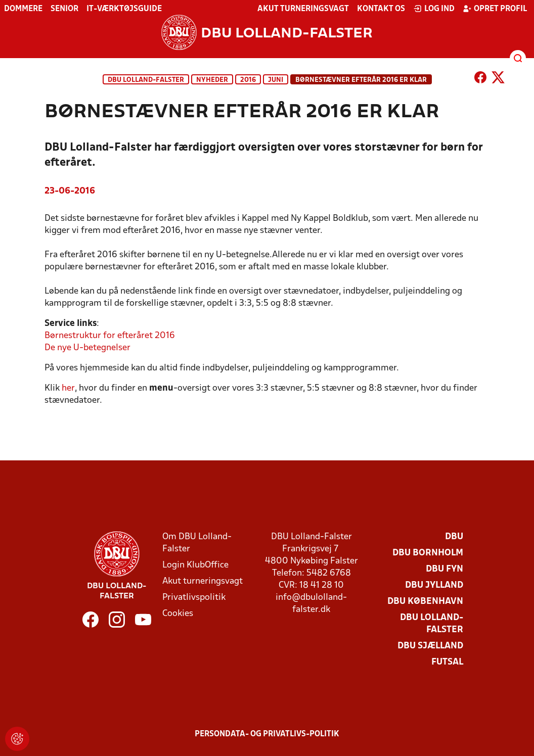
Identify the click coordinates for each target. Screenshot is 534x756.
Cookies (178, 614)
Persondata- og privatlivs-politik (267, 734)
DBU (454, 537)
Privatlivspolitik (194, 598)
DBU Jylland (434, 585)
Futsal (447, 662)
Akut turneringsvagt (303, 9)
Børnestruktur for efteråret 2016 (110, 336)
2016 (248, 80)
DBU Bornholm (428, 553)
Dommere (23, 9)
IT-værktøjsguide (124, 9)
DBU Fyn (444, 569)
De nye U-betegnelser (87, 348)
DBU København (425, 602)
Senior (64, 9)
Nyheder (212, 80)
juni (276, 80)
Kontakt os (381, 9)
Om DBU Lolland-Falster (197, 543)
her (68, 388)
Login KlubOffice (195, 565)
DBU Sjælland (430, 646)
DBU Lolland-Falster (146, 80)
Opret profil (495, 9)
